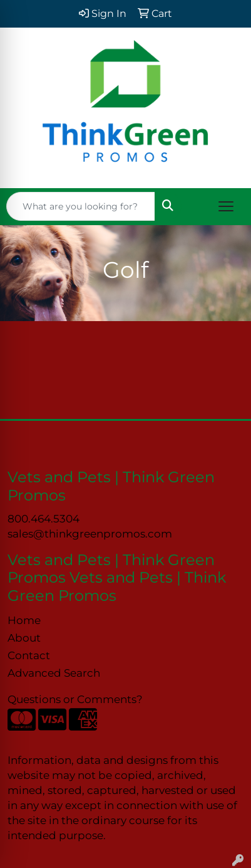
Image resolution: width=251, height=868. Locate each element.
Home (24, 620)
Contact (29, 655)
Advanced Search (54, 673)
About (24, 638)
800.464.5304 (44, 518)
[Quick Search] (81, 206)
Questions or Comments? (75, 699)
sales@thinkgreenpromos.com (90, 533)
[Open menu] (226, 206)
